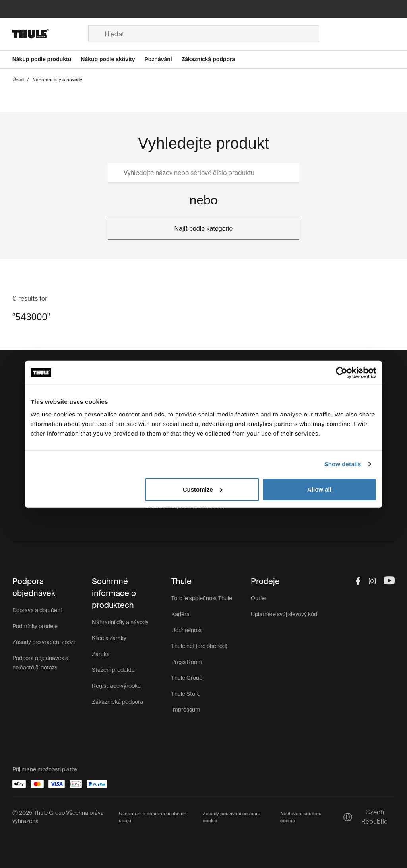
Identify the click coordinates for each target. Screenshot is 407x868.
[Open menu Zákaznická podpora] (213, 59)
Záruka (101, 654)
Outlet (259, 598)
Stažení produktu (113, 670)
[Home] (50, 34)
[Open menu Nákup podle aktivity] (112, 59)
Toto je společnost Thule (202, 598)
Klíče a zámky (109, 638)
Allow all (319, 489)
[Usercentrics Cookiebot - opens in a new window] (342, 373)
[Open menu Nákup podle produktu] (47, 59)
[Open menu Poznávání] (163, 59)
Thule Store (186, 694)
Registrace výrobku (116, 686)
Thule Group (187, 678)
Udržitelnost (187, 630)
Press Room (187, 662)
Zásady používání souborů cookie (232, 817)
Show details (343, 464)
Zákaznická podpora (117, 702)
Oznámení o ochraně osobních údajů (153, 817)
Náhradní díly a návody (120, 622)
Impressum (186, 710)
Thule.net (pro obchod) (199, 646)
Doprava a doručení (37, 610)
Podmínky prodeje (35, 626)
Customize (203, 489)
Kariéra (180, 614)
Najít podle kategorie (204, 229)
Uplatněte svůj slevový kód (284, 614)
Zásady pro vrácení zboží (44, 642)
